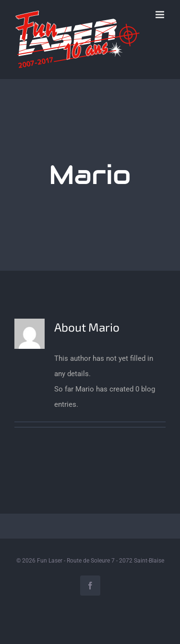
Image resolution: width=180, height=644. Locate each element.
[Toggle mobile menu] (161, 15)
